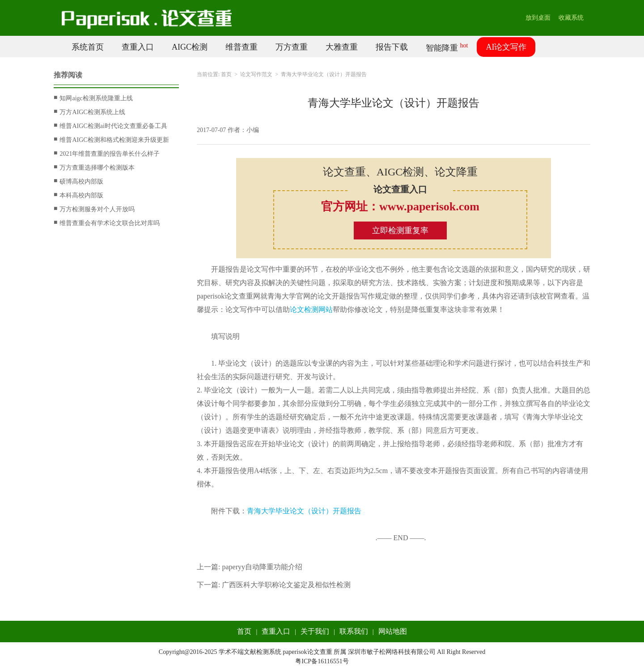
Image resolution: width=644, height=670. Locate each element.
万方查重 (292, 47)
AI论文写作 (506, 47)
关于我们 (315, 631)
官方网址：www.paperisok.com (400, 207)
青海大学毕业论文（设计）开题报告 (304, 511)
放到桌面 (538, 18)
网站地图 (393, 631)
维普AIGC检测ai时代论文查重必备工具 (110, 126)
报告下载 (392, 47)
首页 (226, 74)
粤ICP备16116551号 (322, 661)
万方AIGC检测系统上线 (89, 112)
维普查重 (241, 47)
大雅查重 (342, 47)
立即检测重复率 (400, 230)
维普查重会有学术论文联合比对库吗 (107, 223)
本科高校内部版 (78, 195)
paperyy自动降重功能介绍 (262, 567)
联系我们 (354, 631)
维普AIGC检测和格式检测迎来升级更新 (111, 140)
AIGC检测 (190, 47)
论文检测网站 (311, 309)
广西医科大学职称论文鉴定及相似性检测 (286, 585)
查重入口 (138, 47)
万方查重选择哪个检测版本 (94, 167)
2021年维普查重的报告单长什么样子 (107, 154)
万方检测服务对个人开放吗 (94, 209)
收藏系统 (571, 18)
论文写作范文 (256, 74)
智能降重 (447, 47)
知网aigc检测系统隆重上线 (93, 98)
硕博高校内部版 (78, 181)
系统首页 (88, 47)
